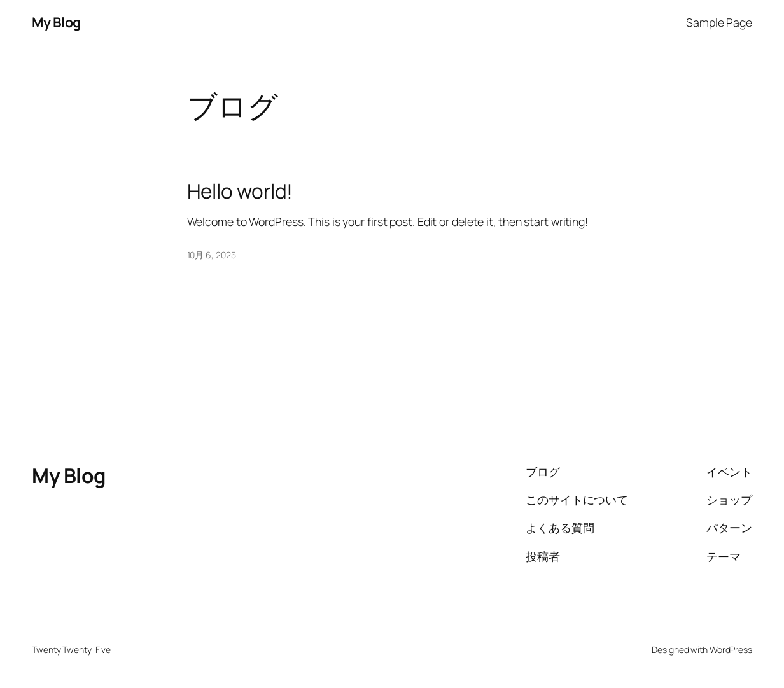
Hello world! (240, 191)
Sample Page (719, 22)
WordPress (731, 649)
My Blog (56, 22)
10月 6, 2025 (212, 255)
